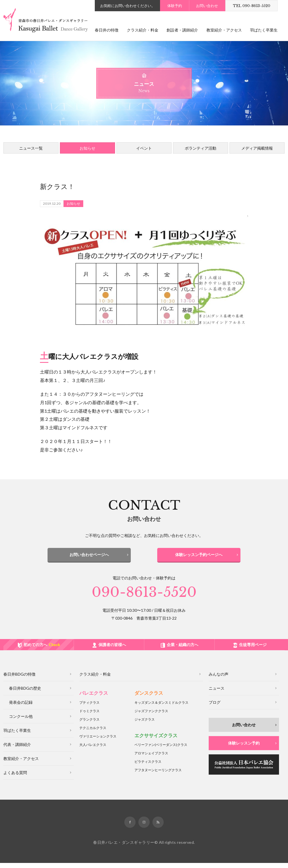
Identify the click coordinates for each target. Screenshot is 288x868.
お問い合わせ (207, 6)
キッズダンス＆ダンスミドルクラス (161, 708)
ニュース (217, 693)
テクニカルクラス (93, 733)
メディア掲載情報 (257, 148)
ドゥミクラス (89, 716)
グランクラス (89, 724)
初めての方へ (42, 650)
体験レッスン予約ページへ (199, 555)
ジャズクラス (145, 724)
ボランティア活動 (201, 148)
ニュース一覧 (31, 148)
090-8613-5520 (144, 597)
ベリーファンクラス (161, 750)
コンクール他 (21, 722)
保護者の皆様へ (112, 650)
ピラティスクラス (148, 767)
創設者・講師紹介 (182, 30)
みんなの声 (219, 679)
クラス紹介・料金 (143, 30)
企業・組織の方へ (183, 650)
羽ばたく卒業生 (264, 30)
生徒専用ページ (253, 650)
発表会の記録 (21, 708)
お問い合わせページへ (89, 555)
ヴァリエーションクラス (98, 741)
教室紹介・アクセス (224, 30)
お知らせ (87, 148)
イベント (144, 148)
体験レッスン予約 (244, 748)
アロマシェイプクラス (151, 758)
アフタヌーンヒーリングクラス (158, 775)
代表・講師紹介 (17, 750)
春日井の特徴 (107, 30)
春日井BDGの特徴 (19, 679)
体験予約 (175, 6)
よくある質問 (15, 778)
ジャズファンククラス (151, 716)
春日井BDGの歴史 (25, 693)
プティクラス (89, 708)
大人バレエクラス (93, 750)
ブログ (215, 708)
